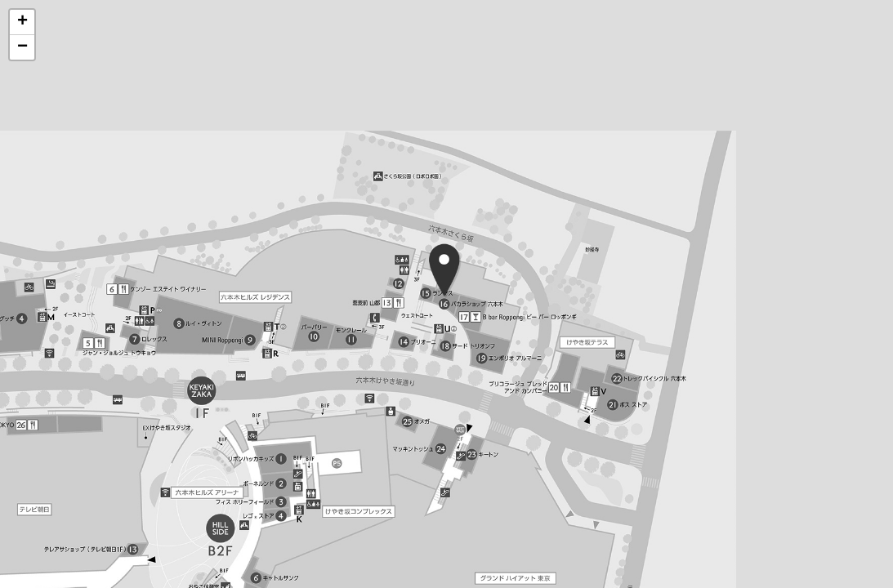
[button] (22, 22)
